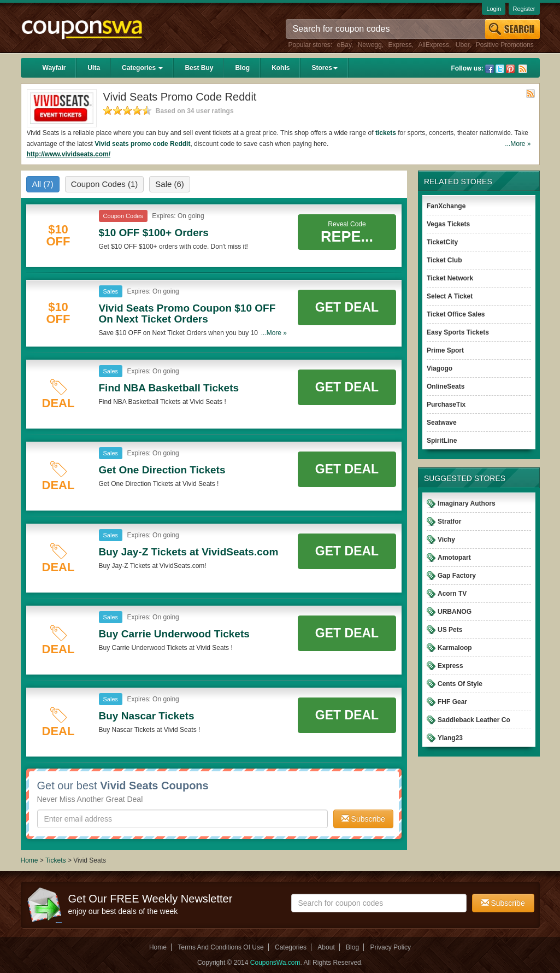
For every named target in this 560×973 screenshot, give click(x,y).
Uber (462, 45)
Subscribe (363, 819)
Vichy (446, 540)
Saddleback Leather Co (474, 720)
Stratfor (449, 521)
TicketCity (442, 242)
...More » (518, 144)
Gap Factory (457, 576)
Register (524, 9)
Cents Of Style (460, 684)
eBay (344, 45)
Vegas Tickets (448, 224)
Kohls (281, 68)
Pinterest (510, 69)
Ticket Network (450, 278)
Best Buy (199, 68)
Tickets (56, 860)
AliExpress (434, 45)
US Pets (450, 630)
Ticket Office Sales (456, 314)
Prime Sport (445, 350)
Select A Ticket (450, 296)
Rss (523, 69)
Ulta (94, 68)
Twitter (500, 69)
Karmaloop (455, 648)
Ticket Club (444, 260)
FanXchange (446, 206)
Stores (324, 68)
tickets (386, 133)
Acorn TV (452, 594)
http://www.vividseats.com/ (69, 154)
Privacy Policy (390, 947)
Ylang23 (450, 738)
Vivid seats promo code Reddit (142, 144)
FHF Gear (452, 702)
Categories (142, 68)
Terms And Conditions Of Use (220, 947)
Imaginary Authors (467, 503)
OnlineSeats (446, 386)
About (326, 947)
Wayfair (54, 68)
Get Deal (347, 307)
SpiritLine (442, 441)
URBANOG (455, 612)
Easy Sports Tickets (458, 332)
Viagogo (440, 368)
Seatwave (442, 423)
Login (494, 9)
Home (30, 860)
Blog (242, 68)
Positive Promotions (505, 45)
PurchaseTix (446, 405)
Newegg (370, 45)
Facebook (490, 69)
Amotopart (454, 558)
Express (400, 45)
